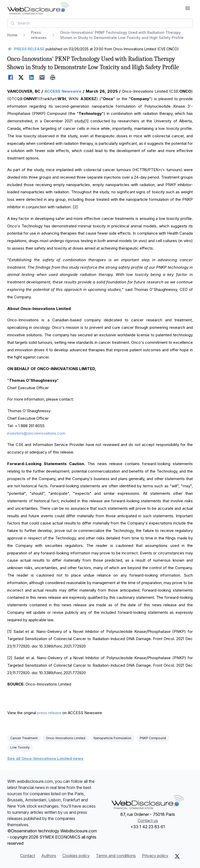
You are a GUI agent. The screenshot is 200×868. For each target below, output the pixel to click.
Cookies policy (76, 856)
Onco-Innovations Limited (66, 738)
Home (12, 35)
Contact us (148, 821)
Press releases (39, 35)
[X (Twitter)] (177, 856)
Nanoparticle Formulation (112, 738)
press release (49, 713)
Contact (28, 856)
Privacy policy (155, 856)
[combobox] (100, 23)
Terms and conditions (116, 856)
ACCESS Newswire (63, 91)
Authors (49, 856)
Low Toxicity (20, 747)
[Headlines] (38, 8)
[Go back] (26, 49)
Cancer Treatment (24, 738)
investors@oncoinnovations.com (36, 433)
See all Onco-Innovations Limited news (45, 758)
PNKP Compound (153, 738)
